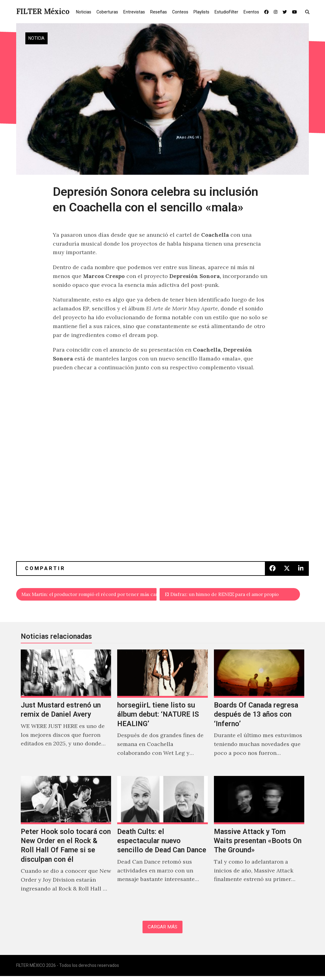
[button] (309, 12)
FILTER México (43, 11)
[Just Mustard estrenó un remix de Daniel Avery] (66, 712)
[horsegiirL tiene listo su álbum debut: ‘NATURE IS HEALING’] (162, 712)
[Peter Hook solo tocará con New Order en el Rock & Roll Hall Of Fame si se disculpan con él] (66, 843)
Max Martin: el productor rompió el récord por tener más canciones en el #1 (90, 595)
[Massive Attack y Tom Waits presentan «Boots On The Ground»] (259, 843)
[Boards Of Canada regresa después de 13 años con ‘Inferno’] (259, 712)
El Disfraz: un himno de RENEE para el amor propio (233, 595)
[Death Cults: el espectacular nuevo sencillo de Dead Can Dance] (162, 843)
